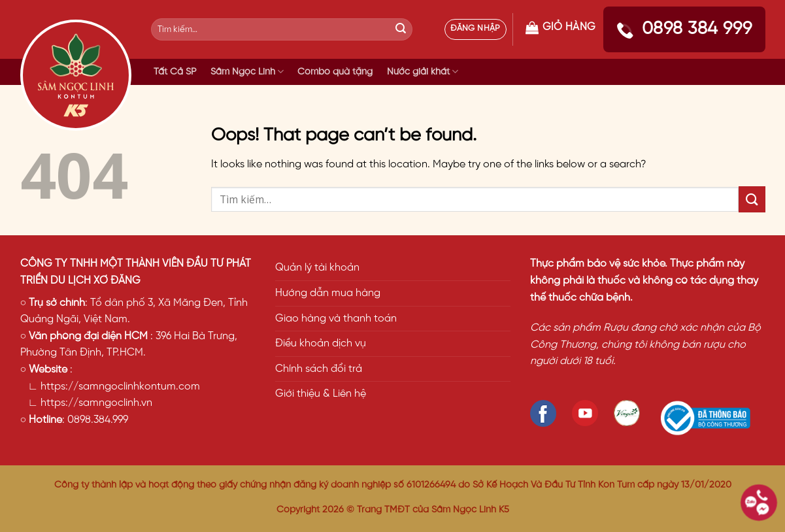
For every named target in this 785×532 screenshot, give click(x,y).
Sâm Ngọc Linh (247, 72)
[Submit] (401, 29)
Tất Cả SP (175, 72)
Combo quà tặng (335, 72)
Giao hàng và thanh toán (336, 319)
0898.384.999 (98, 420)
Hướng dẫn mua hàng (328, 293)
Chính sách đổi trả (319, 369)
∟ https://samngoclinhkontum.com (110, 387)
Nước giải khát (423, 72)
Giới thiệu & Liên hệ (321, 394)
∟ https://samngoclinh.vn (87, 403)
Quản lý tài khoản (317, 268)
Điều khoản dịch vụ (321, 343)
